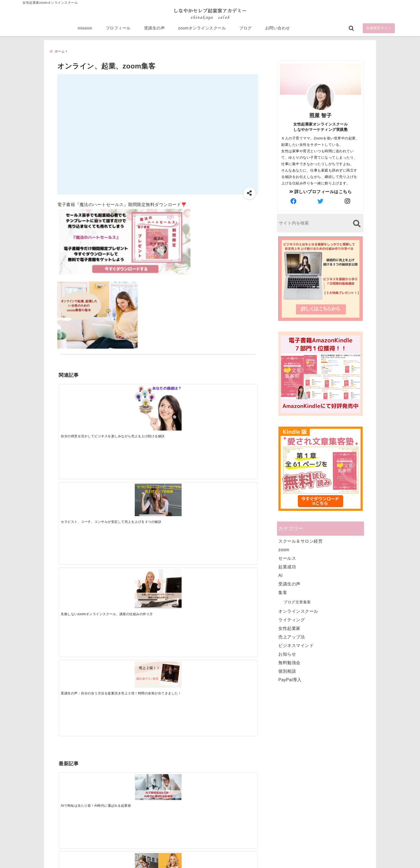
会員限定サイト (379, 30)
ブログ (245, 30)
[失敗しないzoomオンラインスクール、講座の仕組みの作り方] (182, 402)
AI (280, 575)
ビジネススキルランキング (292, 805)
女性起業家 (289, 628)
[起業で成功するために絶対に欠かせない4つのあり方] (182, 481)
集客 (283, 592)
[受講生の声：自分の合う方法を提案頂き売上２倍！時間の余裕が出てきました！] (232, 397)
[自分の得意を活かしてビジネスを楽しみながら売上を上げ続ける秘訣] (83, 405)
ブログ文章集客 (297, 602)
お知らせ (287, 654)
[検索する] (357, 223)
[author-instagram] (348, 201)
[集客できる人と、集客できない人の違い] (133, 481)
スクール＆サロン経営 (300, 541)
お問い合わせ (278, 30)
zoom (284, 549)
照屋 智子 (321, 115)
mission (85, 30)
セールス (287, 558)
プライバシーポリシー (239, 856)
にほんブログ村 (283, 829)
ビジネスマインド (296, 645)
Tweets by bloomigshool (185, 732)
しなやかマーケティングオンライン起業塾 (197, 863)
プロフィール (118, 30)
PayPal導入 (290, 679)
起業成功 (287, 567)
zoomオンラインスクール (202, 30)
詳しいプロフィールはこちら (321, 191)
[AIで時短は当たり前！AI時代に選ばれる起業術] (83, 481)
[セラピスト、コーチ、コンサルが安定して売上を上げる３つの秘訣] (133, 399)
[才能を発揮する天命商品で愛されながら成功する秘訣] (232, 481)
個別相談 (287, 671)
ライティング (292, 620)
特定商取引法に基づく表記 (185, 856)
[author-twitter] (321, 201)
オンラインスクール (298, 611)
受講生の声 (155, 30)
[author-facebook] (294, 201)
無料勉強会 (289, 662)
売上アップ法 (292, 637)
